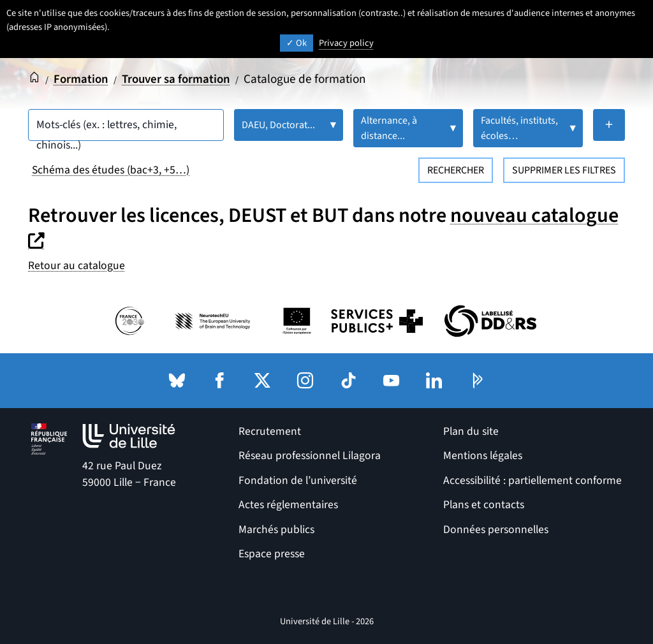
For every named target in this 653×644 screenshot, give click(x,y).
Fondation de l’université (298, 480)
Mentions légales (483, 456)
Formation (82, 79)
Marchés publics (276, 529)
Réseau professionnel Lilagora (310, 456)
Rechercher (456, 170)
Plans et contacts (484, 505)
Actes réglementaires (288, 505)
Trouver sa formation (179, 79)
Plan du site (471, 431)
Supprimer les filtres (564, 170)
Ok (297, 43)
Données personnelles (496, 529)
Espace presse (272, 553)
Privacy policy (346, 43)
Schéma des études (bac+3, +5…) (111, 170)
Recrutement (270, 431)
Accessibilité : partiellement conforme (532, 480)
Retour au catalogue (77, 266)
